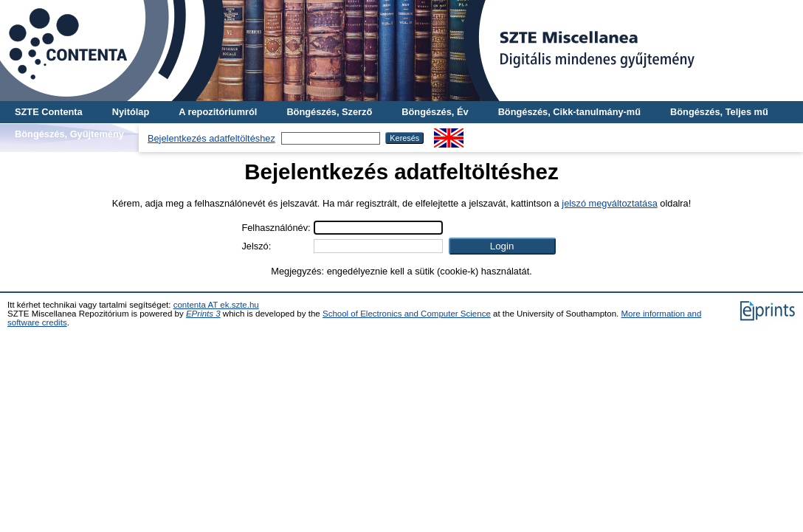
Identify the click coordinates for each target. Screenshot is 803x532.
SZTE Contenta (49, 112)
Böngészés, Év (435, 112)
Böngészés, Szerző (329, 112)
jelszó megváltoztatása (609, 203)
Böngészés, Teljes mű (719, 112)
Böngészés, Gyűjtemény (69, 134)
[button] (502, 246)
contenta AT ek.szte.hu (216, 305)
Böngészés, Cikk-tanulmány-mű (569, 112)
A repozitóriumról (218, 112)
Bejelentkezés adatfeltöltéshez (211, 138)
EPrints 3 (203, 314)
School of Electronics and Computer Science (407, 314)
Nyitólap (131, 112)
